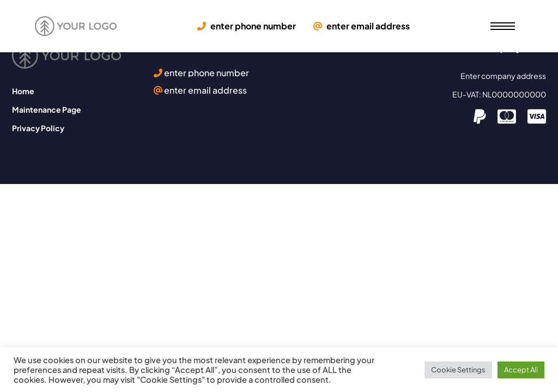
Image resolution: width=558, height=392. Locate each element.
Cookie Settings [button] (458, 370)
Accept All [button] (521, 370)
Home (23, 91)
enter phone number (247, 26)
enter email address (362, 26)
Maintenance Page (47, 109)
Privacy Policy (38, 128)
